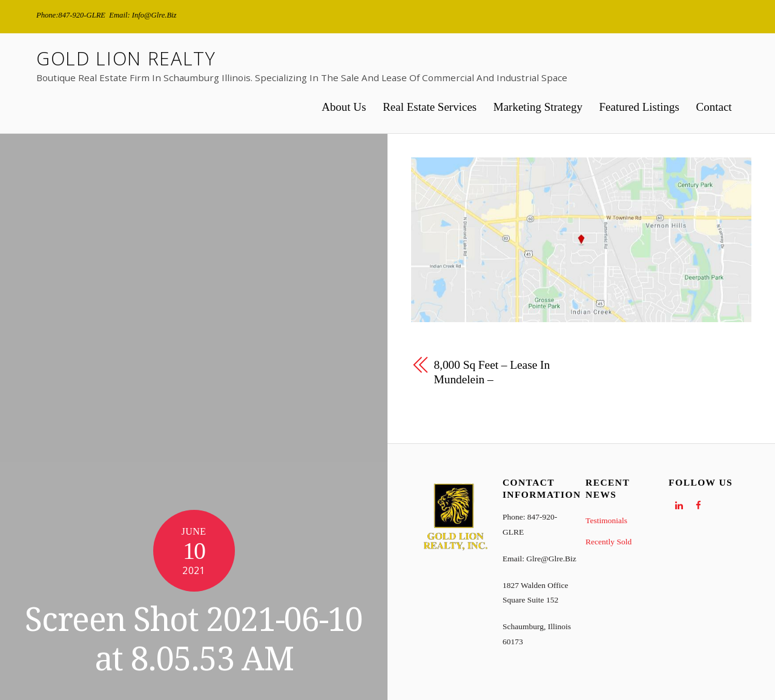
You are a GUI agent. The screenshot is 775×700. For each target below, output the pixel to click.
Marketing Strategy (538, 107)
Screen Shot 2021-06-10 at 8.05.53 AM (193, 639)
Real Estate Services (430, 107)
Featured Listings (639, 107)
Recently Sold (608, 542)
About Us (344, 107)
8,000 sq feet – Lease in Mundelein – (492, 372)
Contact (714, 107)
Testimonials (606, 520)
